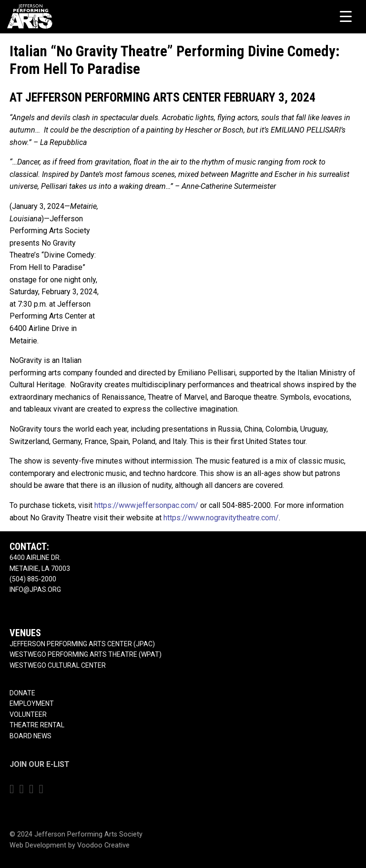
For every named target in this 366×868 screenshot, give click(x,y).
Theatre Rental (37, 725)
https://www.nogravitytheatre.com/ (221, 518)
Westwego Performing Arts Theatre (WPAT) (86, 654)
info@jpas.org (35, 589)
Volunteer (28, 714)
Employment (32, 703)
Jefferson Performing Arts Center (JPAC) (82, 644)
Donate (22, 693)
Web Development (38, 845)
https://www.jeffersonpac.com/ (146, 505)
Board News (30, 736)
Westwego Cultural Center (58, 665)
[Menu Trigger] (346, 16)
